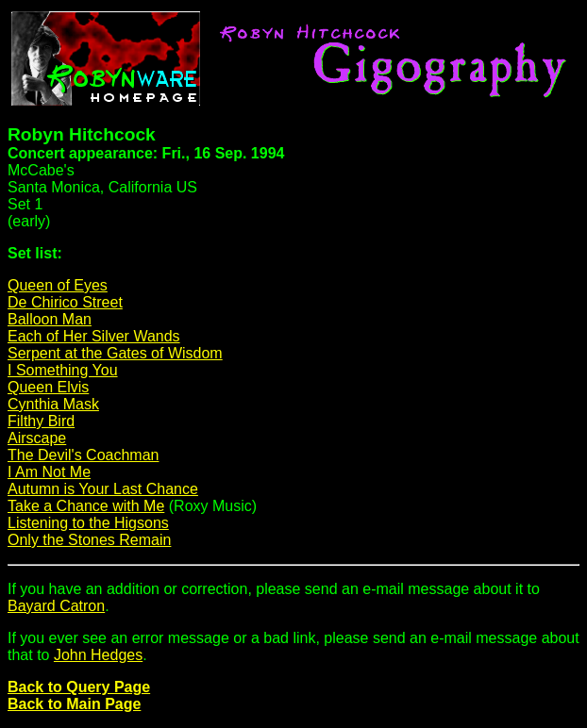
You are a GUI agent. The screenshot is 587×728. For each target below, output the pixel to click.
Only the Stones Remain (89, 540)
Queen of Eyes (58, 285)
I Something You (63, 370)
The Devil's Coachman (83, 455)
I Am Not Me (49, 472)
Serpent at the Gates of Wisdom (115, 353)
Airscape (37, 438)
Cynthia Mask (53, 404)
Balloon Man (50, 319)
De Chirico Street (65, 302)
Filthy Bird (41, 421)
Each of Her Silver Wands (94, 336)
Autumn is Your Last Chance (103, 489)
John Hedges (98, 655)
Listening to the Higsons (88, 523)
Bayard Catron (56, 606)
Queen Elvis (48, 387)
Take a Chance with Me (86, 506)
